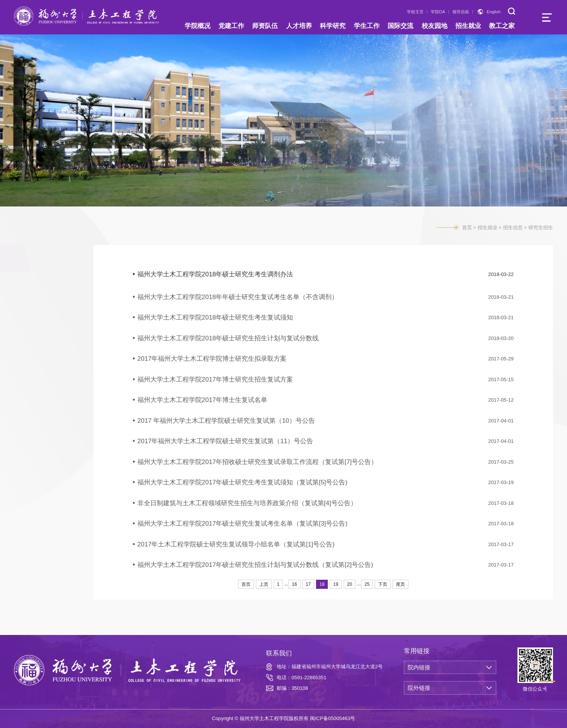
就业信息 (32, 336)
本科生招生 (34, 290)
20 (350, 584)
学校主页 (415, 12)
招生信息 (32, 259)
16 (294, 584)
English (494, 12)
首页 (467, 227)
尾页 (400, 584)
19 (336, 584)
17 (308, 584)
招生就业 (488, 227)
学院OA (438, 12)
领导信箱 (461, 12)
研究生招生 (34, 306)
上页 (264, 584)
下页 (383, 584)
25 (367, 584)
